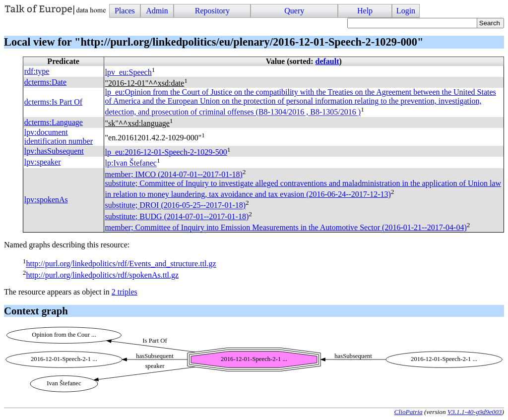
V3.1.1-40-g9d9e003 (475, 412)
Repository (212, 11)
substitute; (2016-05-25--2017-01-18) (176, 206)
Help (365, 11)
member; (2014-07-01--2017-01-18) (174, 174)
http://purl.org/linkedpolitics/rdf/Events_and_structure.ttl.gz (121, 264)
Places (125, 11)
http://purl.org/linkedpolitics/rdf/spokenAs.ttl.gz (102, 275)
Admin (157, 11)
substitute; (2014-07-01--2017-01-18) (177, 216)
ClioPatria (409, 412)
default (327, 61)
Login (406, 11)
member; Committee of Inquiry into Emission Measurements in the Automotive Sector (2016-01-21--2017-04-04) (286, 227)
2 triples (125, 292)
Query (294, 11)
